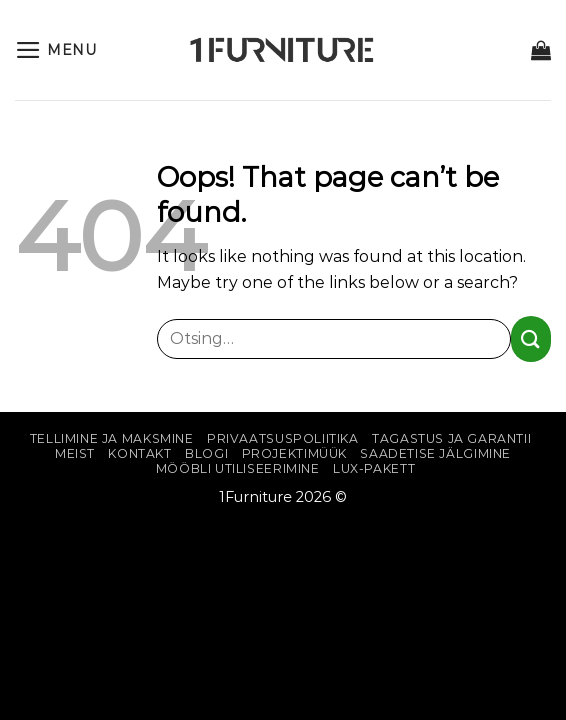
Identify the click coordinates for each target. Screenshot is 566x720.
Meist (75, 453)
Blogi (206, 453)
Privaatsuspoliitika (283, 438)
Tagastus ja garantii (451, 438)
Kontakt (139, 453)
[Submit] (531, 338)
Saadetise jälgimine (435, 453)
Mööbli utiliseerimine (238, 468)
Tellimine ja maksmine (112, 438)
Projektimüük (294, 453)
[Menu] (56, 50)
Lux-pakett (374, 468)
